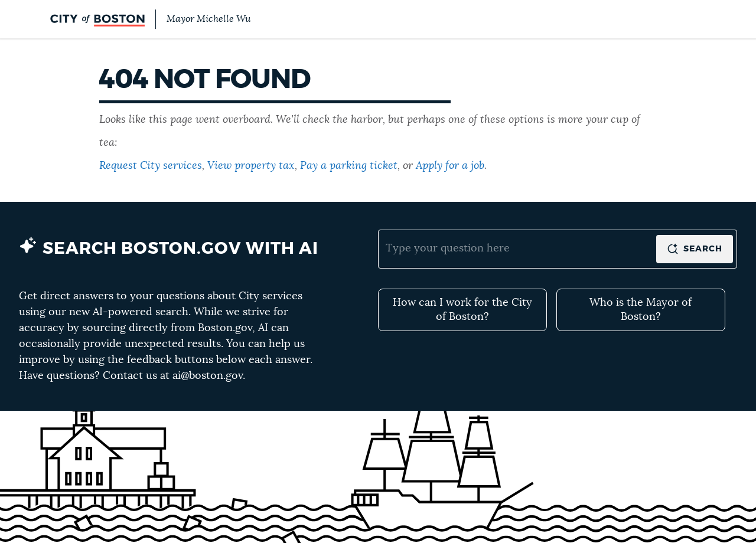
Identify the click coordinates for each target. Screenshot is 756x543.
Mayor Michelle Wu (208, 19)
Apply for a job (450, 166)
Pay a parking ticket (349, 166)
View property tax (251, 166)
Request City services (151, 166)
